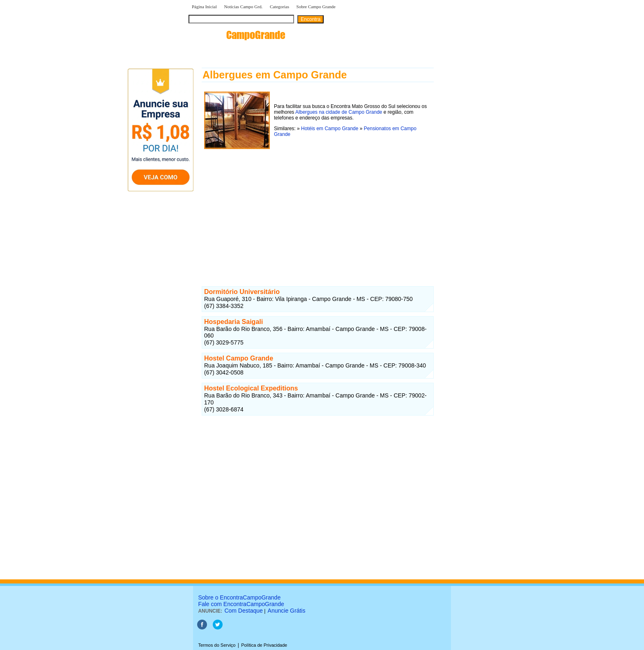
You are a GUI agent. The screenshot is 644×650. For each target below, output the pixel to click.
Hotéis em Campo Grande (330, 129)
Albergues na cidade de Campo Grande (339, 112)
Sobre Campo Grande (316, 7)
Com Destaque (243, 611)
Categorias (279, 7)
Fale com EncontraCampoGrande (241, 604)
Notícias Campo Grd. (243, 7)
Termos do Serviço (217, 645)
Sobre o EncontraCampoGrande (239, 597)
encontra (237, 35)
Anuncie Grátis (287, 611)
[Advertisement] (318, 209)
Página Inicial (204, 7)
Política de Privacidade (264, 645)
